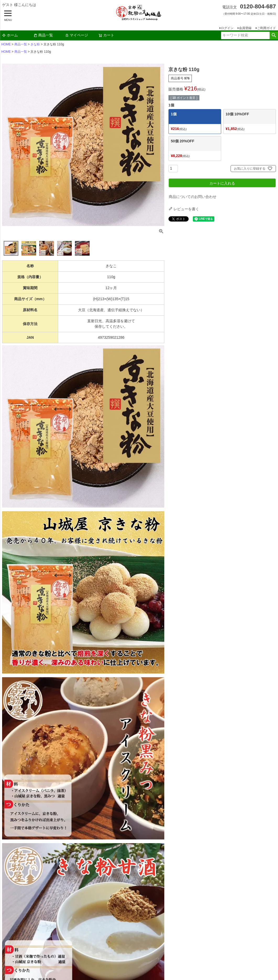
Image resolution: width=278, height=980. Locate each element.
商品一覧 (43, 35)
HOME (6, 44)
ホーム (10, 35)
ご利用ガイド (266, 28)
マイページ (77, 35)
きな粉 (35, 44)
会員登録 (245, 28)
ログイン (227, 28)
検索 (274, 35)
